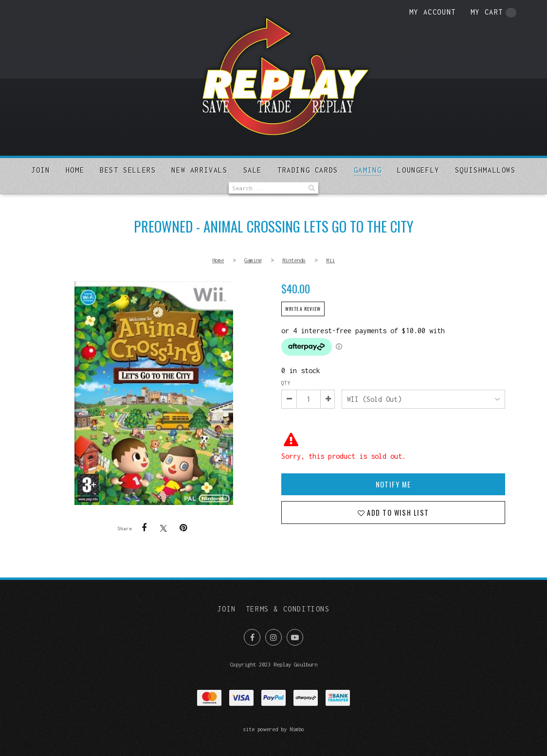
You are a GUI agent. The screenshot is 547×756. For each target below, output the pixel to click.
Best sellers (128, 170)
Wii (330, 260)
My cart (493, 13)
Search (311, 188)
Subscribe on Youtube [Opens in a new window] (295, 637)
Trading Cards (308, 170)
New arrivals (199, 170)
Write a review (303, 309)
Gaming (368, 170)
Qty (286, 383)
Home (75, 170)
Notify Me (393, 484)
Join (40, 170)
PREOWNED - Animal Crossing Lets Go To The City (154, 393)
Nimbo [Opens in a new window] (297, 729)
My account (433, 12)
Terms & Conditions (288, 609)
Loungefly (418, 170)
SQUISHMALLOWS (485, 170)
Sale (253, 170)
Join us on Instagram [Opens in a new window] (273, 637)
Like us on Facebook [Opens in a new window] (252, 637)
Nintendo (294, 260)
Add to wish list (397, 513)
